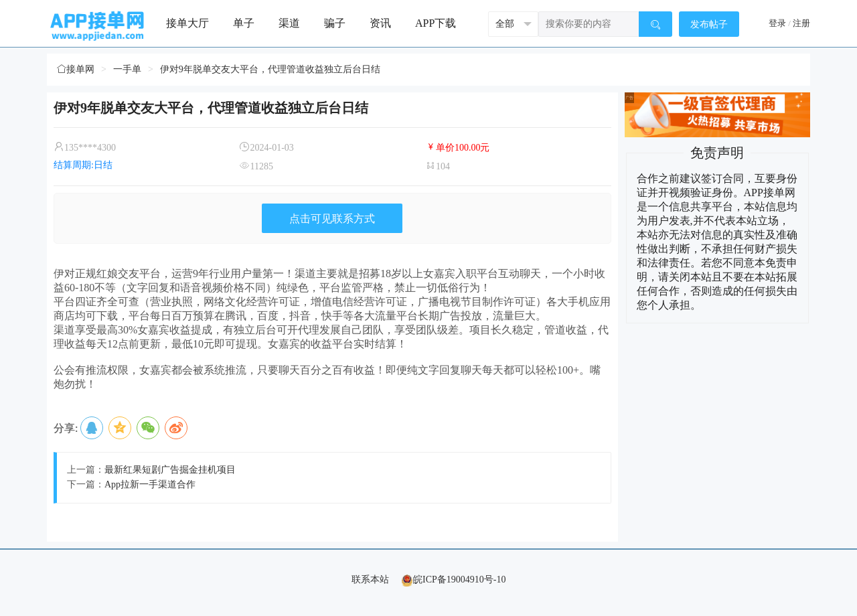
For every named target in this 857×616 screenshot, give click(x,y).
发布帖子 (709, 24)
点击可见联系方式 (332, 219)
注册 (801, 23)
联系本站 (370, 580)
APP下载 (436, 23)
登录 (777, 23)
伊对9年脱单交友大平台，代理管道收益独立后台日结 (270, 69)
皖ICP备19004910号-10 (453, 580)
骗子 (335, 23)
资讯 (380, 23)
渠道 (289, 23)
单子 (244, 23)
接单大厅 (187, 23)
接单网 (76, 69)
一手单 (127, 69)
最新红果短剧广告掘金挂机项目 (170, 470)
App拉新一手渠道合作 (150, 484)
